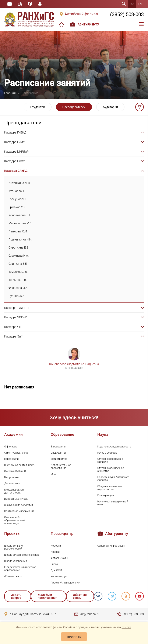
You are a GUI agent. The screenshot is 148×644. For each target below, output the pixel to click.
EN (140, 4)
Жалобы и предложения (47, 596)
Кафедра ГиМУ (15, 142)
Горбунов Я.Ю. (18, 199)
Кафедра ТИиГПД (16, 308)
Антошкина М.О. (19, 183)
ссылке (126, 627)
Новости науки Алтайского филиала (113, 479)
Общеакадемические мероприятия (110, 488)
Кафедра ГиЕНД (15, 132)
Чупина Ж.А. (17, 296)
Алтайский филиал (81, 14)
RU (132, 4)
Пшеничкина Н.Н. (20, 239)
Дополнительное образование (61, 467)
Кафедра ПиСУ (15, 161)
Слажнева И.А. (19, 256)
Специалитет (58, 453)
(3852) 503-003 (127, 14)
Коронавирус (59, 577)
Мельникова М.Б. (20, 223)
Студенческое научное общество (111, 470)
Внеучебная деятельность (20, 465)
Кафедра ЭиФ (14, 336)
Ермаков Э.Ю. (18, 207)
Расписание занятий (10, 4)
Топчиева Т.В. (18, 280)
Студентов (38, 107)
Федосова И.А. (18, 288)
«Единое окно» (13, 576)
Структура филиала (16, 453)
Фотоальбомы (59, 558)
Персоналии (11, 459)
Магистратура (59, 459)
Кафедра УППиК (16, 317)
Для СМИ (56, 570)
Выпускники (11, 477)
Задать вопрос (16, 596)
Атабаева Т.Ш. (18, 191)
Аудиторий (110, 107)
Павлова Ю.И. (18, 231)
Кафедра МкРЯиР (16, 152)
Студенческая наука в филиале (110, 460)
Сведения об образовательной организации (15, 520)
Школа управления (16, 561)
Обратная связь (80, 596)
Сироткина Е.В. (19, 247)
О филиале (11, 447)
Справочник (30, 4)
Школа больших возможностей (14, 547)
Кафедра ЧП (13, 327)
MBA (53, 474)
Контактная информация (19, 511)
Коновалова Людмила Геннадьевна (74, 364)
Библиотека (20, 4)
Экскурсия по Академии (19, 505)
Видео (54, 564)
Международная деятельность (14, 491)
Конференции (106, 495)
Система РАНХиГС (15, 471)
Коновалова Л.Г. (20, 215)
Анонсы (55, 552)
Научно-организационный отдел (113, 503)
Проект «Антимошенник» (66, 583)
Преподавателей (74, 107)
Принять (74, 637)
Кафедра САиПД (16, 171)
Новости (56, 546)
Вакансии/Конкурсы (16, 499)
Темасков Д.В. (18, 272)
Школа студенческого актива (21, 555)
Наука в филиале (107, 453)
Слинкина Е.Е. (18, 264)
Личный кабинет (40, 4)
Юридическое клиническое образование (20, 569)
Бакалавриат (58, 447)
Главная (10, 93)
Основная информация (111, 546)
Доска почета (12, 484)
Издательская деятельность (114, 447)
